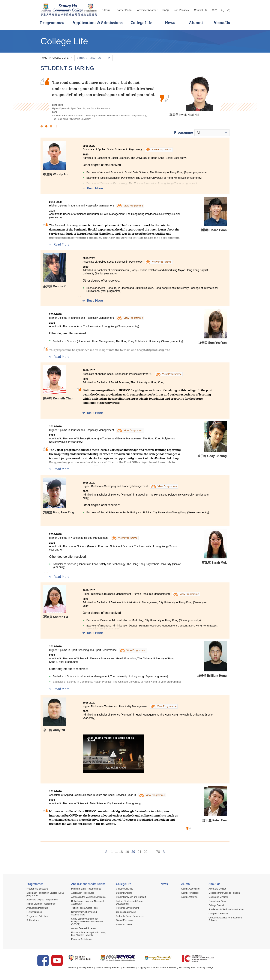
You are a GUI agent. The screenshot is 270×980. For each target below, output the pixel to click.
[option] (135, 98)
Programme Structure (36, 889)
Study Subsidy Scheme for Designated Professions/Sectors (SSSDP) (86, 922)
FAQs (166, 10)
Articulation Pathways (36, 908)
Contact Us (201, 10)
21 (139, 852)
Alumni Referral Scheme (82, 929)
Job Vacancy (182, 10)
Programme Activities (35, 917)
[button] (113, 754)
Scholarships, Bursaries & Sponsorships (82, 914)
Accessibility (135, 969)
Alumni (196, 22)
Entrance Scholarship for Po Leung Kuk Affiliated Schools (87, 934)
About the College (216, 889)
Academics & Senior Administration (224, 910)
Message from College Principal (223, 893)
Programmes (52, 22)
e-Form (106, 10)
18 (121, 852)
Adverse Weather (147, 10)
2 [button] (46, 126)
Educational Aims (215, 902)
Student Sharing (122, 893)
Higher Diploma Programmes (39, 904)
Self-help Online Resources (128, 917)
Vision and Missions (217, 897)
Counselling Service (124, 912)
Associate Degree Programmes (40, 900)
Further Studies (32, 912)
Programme (184, 133)
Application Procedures (81, 893)
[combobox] (212, 133)
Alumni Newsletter (189, 893)
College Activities (123, 889)
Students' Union (122, 925)
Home (44, 58)
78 (158, 852)
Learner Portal (124, 10)
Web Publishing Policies (113, 969)
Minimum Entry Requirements (84, 889)
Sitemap (76, 969)
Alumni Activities (188, 897)
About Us (222, 22)
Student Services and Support (129, 897)
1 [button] (42, 126)
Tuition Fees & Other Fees (83, 908)
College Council (215, 906)
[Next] (164, 852)
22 (146, 852)
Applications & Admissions (98, 22)
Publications (31, 921)
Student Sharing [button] (93, 58)
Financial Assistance (80, 939)
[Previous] (106, 852)
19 (127, 852)
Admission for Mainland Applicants (87, 897)
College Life (141, 22)
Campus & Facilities (217, 914)
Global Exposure (123, 921)
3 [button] (51, 126)
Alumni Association (189, 889)
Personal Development (126, 908)
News (170, 22)
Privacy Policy (91, 969)
